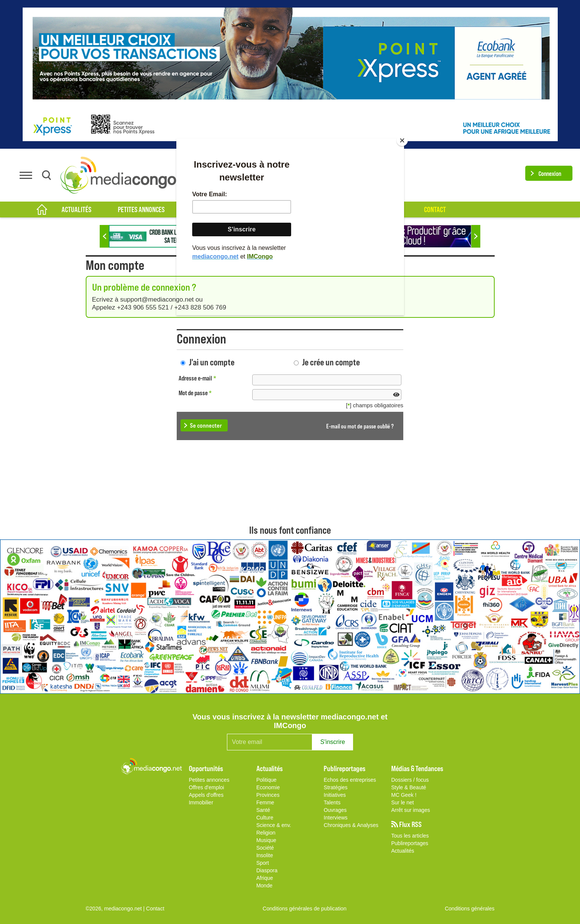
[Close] (402, 140)
